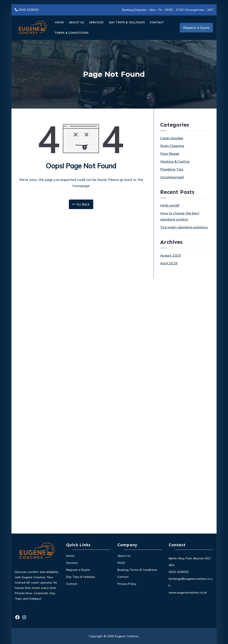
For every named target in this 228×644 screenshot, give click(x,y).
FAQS (121, 563)
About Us (124, 556)
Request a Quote (196, 28)
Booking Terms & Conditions (137, 570)
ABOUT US (76, 22)
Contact (72, 584)
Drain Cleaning (172, 146)
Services (72, 563)
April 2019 (169, 263)
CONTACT (157, 22)
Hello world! (170, 205)
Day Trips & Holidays (81, 577)
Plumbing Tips (172, 169)
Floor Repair (170, 154)
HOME (59, 22)
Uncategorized (172, 177)
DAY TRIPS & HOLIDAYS (127, 22)
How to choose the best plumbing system (180, 216)
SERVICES (96, 22)
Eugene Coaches (127, 636)
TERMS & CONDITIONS (72, 33)
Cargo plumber (172, 138)
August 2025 (171, 255)
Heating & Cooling (175, 161)
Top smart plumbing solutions (184, 227)
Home (70, 556)
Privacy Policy (127, 584)
